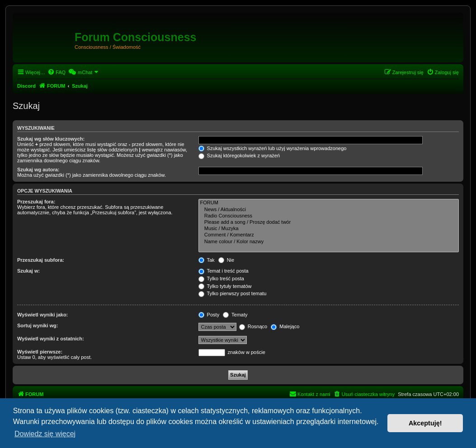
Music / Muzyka (329, 229)
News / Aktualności (329, 210)
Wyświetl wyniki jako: (42, 315)
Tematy (235, 315)
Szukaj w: (28, 271)
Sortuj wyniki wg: (38, 325)
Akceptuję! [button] (425, 423)
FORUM (329, 203)
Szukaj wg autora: (38, 170)
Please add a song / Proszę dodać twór (329, 222)
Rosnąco (253, 326)
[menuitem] (57, 72)
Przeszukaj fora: (36, 202)
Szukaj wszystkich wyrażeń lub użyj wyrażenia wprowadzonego (273, 148)
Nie (226, 260)
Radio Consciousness (329, 216)
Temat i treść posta (224, 271)
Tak (207, 260)
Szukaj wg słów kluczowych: (51, 139)
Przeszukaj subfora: (41, 260)
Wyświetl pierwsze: (40, 352)
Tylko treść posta (221, 278)
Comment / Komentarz (329, 235)
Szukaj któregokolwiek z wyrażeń (239, 156)
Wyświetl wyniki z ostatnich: (51, 339)
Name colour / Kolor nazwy (329, 242)
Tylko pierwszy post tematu (233, 293)
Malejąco (285, 326)
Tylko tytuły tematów (225, 286)
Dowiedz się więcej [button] (45, 434)
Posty (209, 315)
